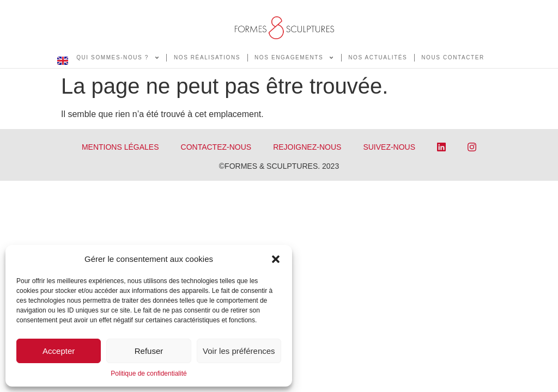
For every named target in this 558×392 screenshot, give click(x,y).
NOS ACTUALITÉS (378, 57)
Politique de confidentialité (148, 373)
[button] (276, 259)
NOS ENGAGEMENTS (294, 58)
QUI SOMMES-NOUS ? (118, 58)
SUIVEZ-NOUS (389, 147)
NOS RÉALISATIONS (207, 57)
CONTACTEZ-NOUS (216, 147)
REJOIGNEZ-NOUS (307, 147)
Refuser (149, 351)
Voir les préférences (239, 351)
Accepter (59, 351)
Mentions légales (120, 147)
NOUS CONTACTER (453, 57)
